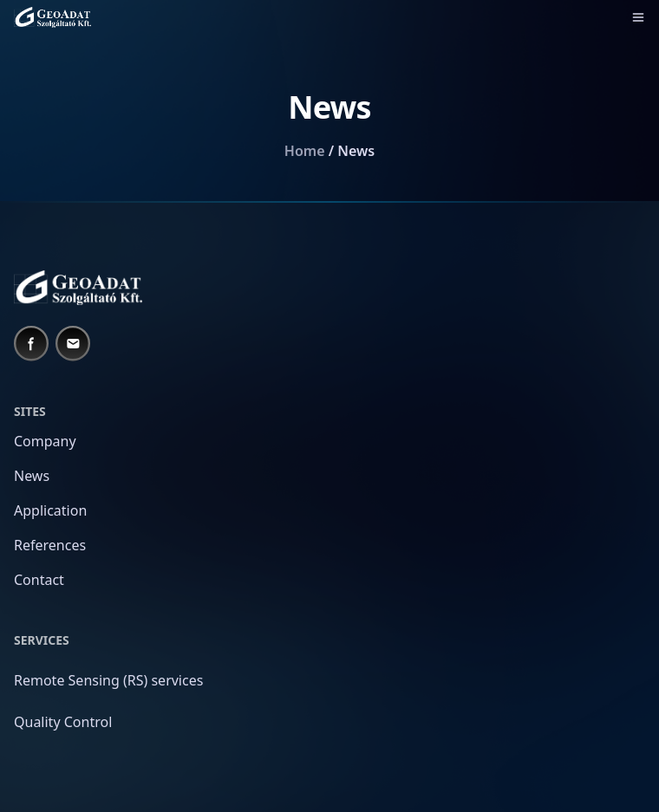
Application (50, 510)
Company (45, 441)
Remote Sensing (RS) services (108, 680)
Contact (39, 580)
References (50, 545)
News (32, 476)
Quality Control (63, 722)
